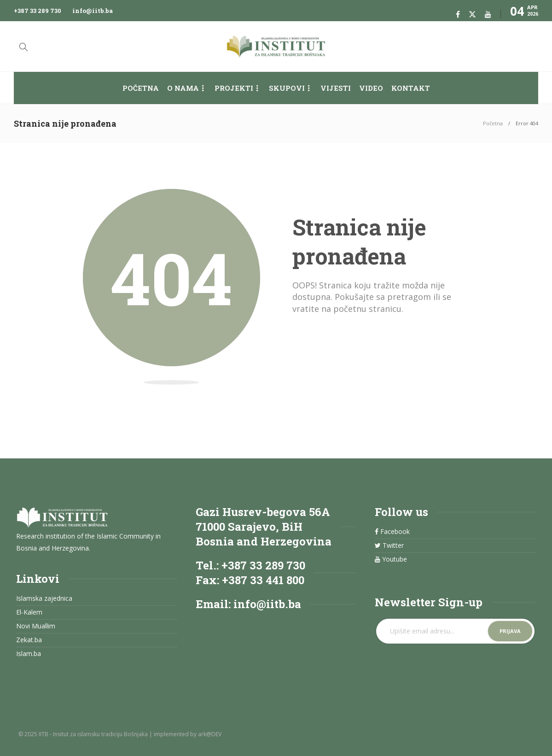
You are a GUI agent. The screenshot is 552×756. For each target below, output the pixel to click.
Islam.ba (29, 654)
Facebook (392, 532)
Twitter (389, 545)
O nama (183, 88)
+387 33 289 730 (38, 11)
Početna (141, 88)
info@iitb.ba (93, 11)
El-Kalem (29, 612)
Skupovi (287, 88)
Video (371, 88)
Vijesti (336, 88)
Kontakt (411, 88)
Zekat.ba (29, 640)
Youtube (391, 559)
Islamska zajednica (44, 598)
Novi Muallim (36, 626)
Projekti (234, 88)
